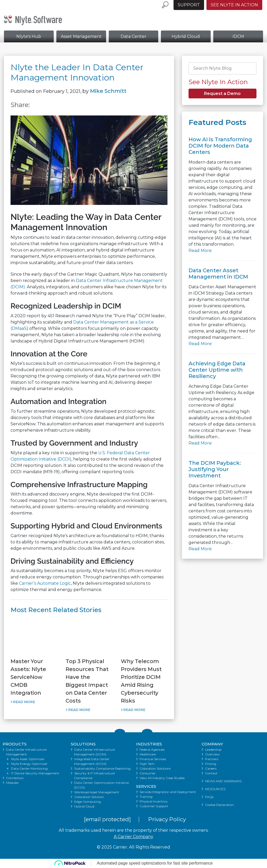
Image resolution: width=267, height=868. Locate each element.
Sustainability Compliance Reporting (102, 768)
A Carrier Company (133, 837)
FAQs (209, 797)
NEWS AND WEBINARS (223, 781)
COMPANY (212, 744)
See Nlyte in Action (234, 5)
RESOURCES (215, 789)
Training (146, 797)
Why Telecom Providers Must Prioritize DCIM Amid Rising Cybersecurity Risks (141, 681)
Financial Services (153, 759)
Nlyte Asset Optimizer (28, 759)
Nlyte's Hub (29, 36)
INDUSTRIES (149, 744)
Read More (24, 702)
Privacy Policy (167, 819)
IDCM (238, 36)
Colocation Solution (89, 797)
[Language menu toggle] (171, 2)
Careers (211, 768)
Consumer (148, 773)
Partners (212, 759)
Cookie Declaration (219, 805)
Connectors (15, 778)
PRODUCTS (15, 744)
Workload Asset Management (97, 792)
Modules (12, 783)
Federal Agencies (152, 750)
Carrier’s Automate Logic (45, 583)
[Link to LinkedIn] (147, 732)
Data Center (133, 36)
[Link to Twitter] (120, 732)
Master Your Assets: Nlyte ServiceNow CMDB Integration (28, 677)
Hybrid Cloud (186, 36)
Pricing (211, 764)
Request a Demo (222, 94)
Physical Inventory (154, 801)
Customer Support (154, 806)
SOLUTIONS (83, 744)
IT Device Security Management (35, 773)
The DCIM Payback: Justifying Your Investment (215, 469)
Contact (211, 773)
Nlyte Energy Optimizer (29, 764)
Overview (212, 754)
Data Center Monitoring (29, 768)
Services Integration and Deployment (168, 792)
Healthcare (148, 754)
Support (189, 5)
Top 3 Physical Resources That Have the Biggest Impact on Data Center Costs (87, 681)
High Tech (147, 764)
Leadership (213, 750)
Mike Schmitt (108, 91)
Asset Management (81, 36)
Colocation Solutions (155, 768)
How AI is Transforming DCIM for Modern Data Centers (220, 146)
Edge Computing (88, 802)
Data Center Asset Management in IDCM (218, 274)
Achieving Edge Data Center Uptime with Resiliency (217, 370)
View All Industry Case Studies (162, 778)
